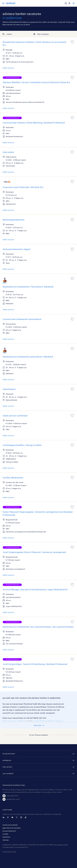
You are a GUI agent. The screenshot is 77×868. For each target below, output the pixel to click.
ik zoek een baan (9, 754)
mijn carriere (7, 767)
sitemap (6, 840)
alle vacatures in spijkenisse (15, 721)
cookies (5, 834)
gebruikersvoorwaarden (12, 828)
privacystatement (9, 831)
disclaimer (6, 837)
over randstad (8, 773)
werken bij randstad (10, 825)
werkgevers (7, 760)
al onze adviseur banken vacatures (48, 721)
